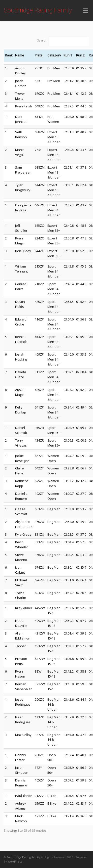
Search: (42, 40)
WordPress (15, 861)
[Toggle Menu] (86, 11)
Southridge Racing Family (38, 10)
